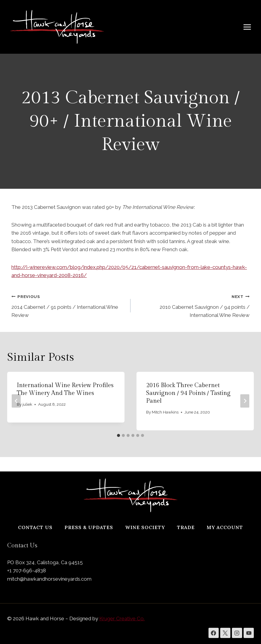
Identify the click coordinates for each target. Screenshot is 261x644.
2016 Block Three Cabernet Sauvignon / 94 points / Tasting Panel (188, 393)
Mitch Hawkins (165, 412)
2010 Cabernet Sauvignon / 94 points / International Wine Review (193, 305)
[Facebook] (214, 633)
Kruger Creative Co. (122, 618)
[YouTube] (249, 633)
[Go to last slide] (16, 401)
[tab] (118, 435)
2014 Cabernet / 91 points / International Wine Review (68, 305)
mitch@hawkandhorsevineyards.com (49, 579)
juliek (27, 404)
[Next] (245, 401)
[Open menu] (250, 27)
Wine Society (145, 527)
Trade (186, 527)
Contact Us (35, 527)
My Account (225, 527)
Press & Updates (89, 527)
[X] (225, 633)
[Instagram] (237, 633)
